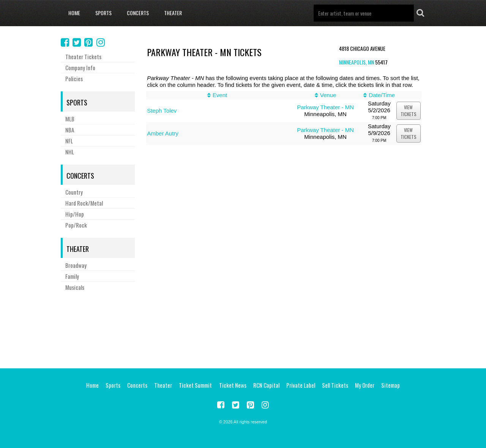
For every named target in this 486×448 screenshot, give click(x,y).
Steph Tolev (162, 111)
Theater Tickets (83, 57)
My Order (365, 385)
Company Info (80, 68)
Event (220, 95)
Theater (173, 13)
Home (74, 13)
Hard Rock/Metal (84, 203)
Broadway (76, 265)
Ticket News (233, 385)
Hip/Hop (75, 214)
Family (72, 276)
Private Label (301, 385)
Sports (103, 13)
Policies (74, 79)
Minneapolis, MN (357, 62)
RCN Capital (266, 385)
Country (74, 192)
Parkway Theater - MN (325, 107)
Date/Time (382, 95)
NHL (70, 152)
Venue (328, 95)
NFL (69, 141)
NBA (70, 130)
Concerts (138, 13)
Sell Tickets (335, 385)
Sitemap (391, 385)
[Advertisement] (243, 329)
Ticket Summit (195, 385)
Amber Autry (163, 133)
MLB (70, 119)
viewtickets (409, 111)
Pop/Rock (76, 225)
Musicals (75, 287)
